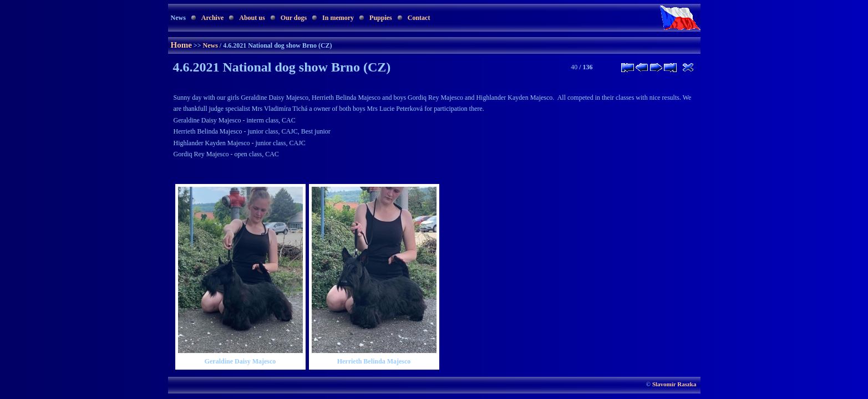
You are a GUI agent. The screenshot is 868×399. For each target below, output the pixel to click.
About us (252, 18)
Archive (212, 18)
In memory (338, 18)
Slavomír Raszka (674, 384)
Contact (419, 18)
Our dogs (294, 18)
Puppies (381, 18)
